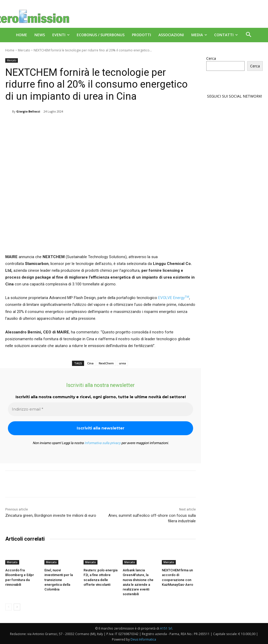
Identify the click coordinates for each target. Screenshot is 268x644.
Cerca (211, 58)
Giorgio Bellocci (28, 111)
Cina (90, 363)
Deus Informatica (143, 639)
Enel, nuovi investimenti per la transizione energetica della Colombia (59, 580)
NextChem (106, 363)
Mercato (24, 50)
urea (122, 363)
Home (10, 50)
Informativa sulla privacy (102, 443)
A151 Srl (166, 628)
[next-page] (17, 607)
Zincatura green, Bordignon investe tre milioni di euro (51, 515)
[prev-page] (9, 607)
